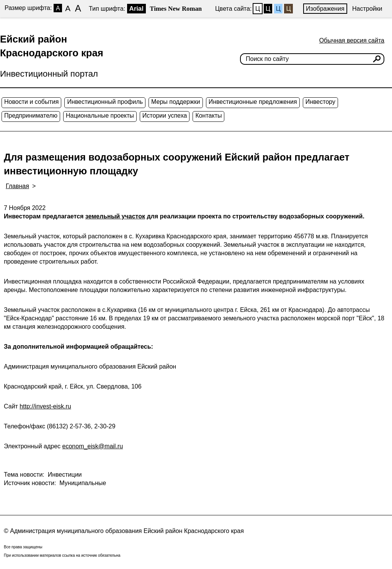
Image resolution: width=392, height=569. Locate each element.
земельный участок (115, 216)
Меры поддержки (176, 102)
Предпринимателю (31, 116)
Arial (136, 9)
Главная (17, 186)
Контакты (208, 116)
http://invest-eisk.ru (45, 406)
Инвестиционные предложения (253, 102)
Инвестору (320, 102)
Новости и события (31, 102)
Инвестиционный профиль (105, 102)
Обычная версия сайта (352, 40)
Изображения (325, 9)
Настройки (367, 9)
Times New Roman (176, 9)
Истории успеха (165, 116)
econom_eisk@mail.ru (93, 446)
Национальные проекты (100, 116)
